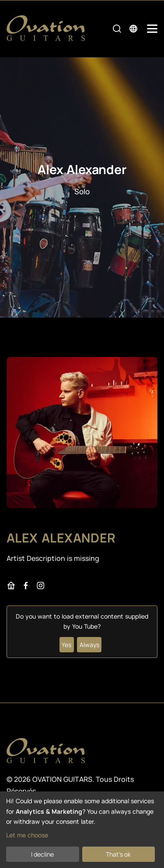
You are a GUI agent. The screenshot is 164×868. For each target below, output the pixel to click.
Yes (66, 645)
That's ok (118, 854)
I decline (42, 854)
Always (89, 645)
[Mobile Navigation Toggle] (152, 29)
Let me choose (27, 835)
